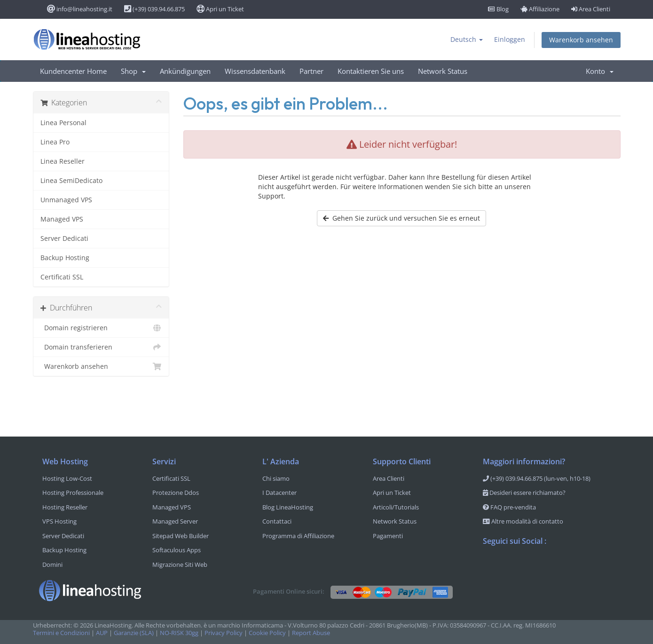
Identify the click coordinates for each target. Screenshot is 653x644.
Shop (133, 71)
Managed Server (175, 521)
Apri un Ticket (220, 9)
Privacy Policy (224, 633)
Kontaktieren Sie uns (371, 71)
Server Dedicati (64, 238)
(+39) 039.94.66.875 (154, 9)
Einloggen (510, 39)
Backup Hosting (65, 258)
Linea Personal (63, 123)
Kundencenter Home (73, 71)
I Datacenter (279, 493)
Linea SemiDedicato (71, 180)
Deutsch (467, 39)
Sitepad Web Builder (181, 536)
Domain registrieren (101, 328)
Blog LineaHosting (288, 507)
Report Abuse (311, 633)
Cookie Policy (267, 633)
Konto (600, 71)
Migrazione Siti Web (180, 564)
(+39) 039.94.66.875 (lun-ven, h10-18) (537, 478)
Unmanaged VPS (66, 200)
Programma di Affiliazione (298, 536)
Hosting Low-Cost (67, 478)
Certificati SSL (62, 277)
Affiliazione (540, 9)
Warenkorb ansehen (581, 40)
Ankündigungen (185, 71)
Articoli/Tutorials (396, 507)
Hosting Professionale (73, 493)
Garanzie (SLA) (134, 633)
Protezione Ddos (176, 493)
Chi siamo (276, 478)
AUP (102, 633)
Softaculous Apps (177, 550)
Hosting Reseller (65, 507)
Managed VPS (62, 219)
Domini (52, 564)
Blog (498, 9)
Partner (311, 71)
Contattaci (277, 521)
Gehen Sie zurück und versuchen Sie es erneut (401, 218)
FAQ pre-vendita (509, 507)
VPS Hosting (59, 521)
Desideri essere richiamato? (524, 493)
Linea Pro (55, 142)
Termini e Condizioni (61, 633)
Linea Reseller (63, 161)
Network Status (443, 71)
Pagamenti (388, 536)
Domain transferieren (101, 347)
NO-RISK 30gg (179, 633)
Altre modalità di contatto (523, 521)
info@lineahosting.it (80, 9)
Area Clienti (591, 9)
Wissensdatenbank (255, 71)
